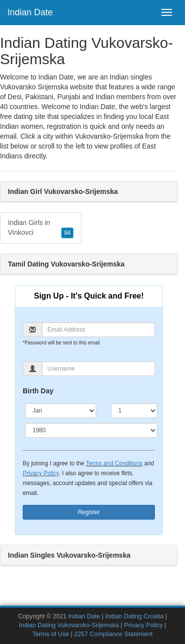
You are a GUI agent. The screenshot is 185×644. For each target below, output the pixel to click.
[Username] (98, 369)
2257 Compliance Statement (113, 634)
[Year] (91, 430)
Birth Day (38, 391)
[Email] (98, 330)
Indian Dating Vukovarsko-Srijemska (69, 625)
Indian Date (30, 12)
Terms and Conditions (114, 463)
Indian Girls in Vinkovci (41, 228)
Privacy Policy (41, 473)
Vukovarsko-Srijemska (109, 136)
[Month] (61, 411)
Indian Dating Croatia (134, 616)
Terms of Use (51, 634)
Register (89, 512)
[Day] (134, 411)
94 (67, 233)
